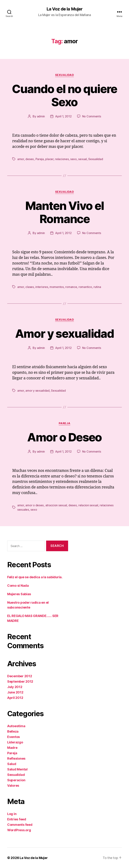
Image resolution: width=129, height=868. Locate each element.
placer (49, 159)
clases (30, 287)
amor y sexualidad (37, 391)
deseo (30, 159)
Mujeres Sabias (19, 594)
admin (41, 116)
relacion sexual (88, 505)
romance (71, 287)
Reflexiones (16, 758)
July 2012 (15, 687)
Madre (12, 748)
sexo (74, 159)
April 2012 (15, 698)
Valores (13, 786)
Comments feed (20, 825)
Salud (12, 764)
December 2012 (20, 676)
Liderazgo (15, 742)
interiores (42, 287)
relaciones (62, 159)
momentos (57, 287)
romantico (85, 287)
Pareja (40, 159)
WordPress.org (19, 830)
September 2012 (20, 681)
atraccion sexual (56, 505)
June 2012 (15, 692)
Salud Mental (17, 769)
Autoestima (16, 726)
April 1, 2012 (63, 116)
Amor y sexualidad (64, 333)
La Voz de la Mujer (64, 9)
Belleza (13, 731)
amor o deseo (35, 505)
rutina (97, 287)
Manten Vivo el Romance (65, 212)
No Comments (92, 116)
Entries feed (17, 819)
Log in (12, 814)
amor (21, 159)
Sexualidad (65, 75)
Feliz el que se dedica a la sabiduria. (35, 577)
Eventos (14, 737)
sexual (82, 159)
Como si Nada (18, 586)
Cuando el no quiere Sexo (64, 95)
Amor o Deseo (64, 437)
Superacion (16, 780)
